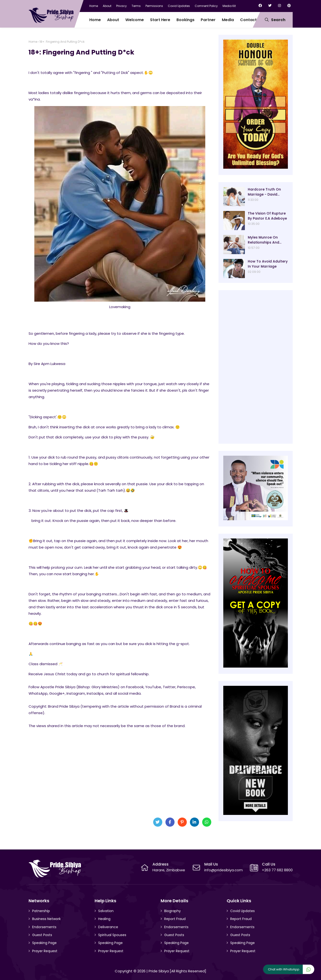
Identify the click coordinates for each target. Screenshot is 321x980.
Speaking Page (44, 943)
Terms (136, 6)
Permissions (154, 6)
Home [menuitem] (95, 20)
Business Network (46, 919)
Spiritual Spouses (112, 935)
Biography (173, 911)
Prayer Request (45, 951)
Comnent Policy (206, 6)
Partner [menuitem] (208, 20)
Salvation (106, 911)
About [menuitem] (113, 20)
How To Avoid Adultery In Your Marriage (268, 264)
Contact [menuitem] (248, 20)
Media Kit (229, 6)
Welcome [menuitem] (135, 20)
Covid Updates (179, 6)
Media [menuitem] (228, 20)
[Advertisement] (120, 776)
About (107, 6)
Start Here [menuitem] (160, 20)
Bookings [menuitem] (185, 20)
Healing (104, 919)
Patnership (41, 911)
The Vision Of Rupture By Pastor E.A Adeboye (267, 216)
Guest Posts (42, 935)
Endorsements (44, 927)
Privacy (121, 6)
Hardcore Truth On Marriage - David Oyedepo (264, 192)
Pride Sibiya (159, 971)
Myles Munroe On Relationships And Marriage (263, 240)
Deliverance (108, 927)
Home (94, 6)
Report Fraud (175, 919)
